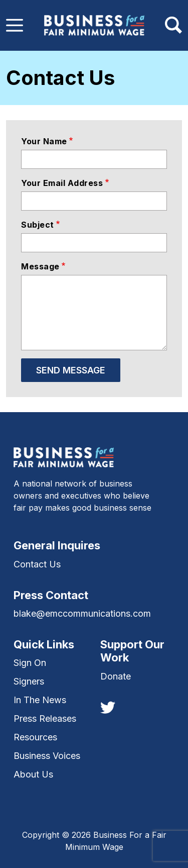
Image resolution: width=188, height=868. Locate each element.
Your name (44, 141)
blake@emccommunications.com (82, 613)
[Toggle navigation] (15, 25)
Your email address (62, 183)
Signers (29, 681)
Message (40, 266)
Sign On (30, 663)
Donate (116, 676)
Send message (71, 370)
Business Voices (47, 756)
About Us (33, 774)
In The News (40, 700)
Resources (35, 737)
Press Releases (45, 718)
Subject (38, 225)
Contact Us (37, 564)
